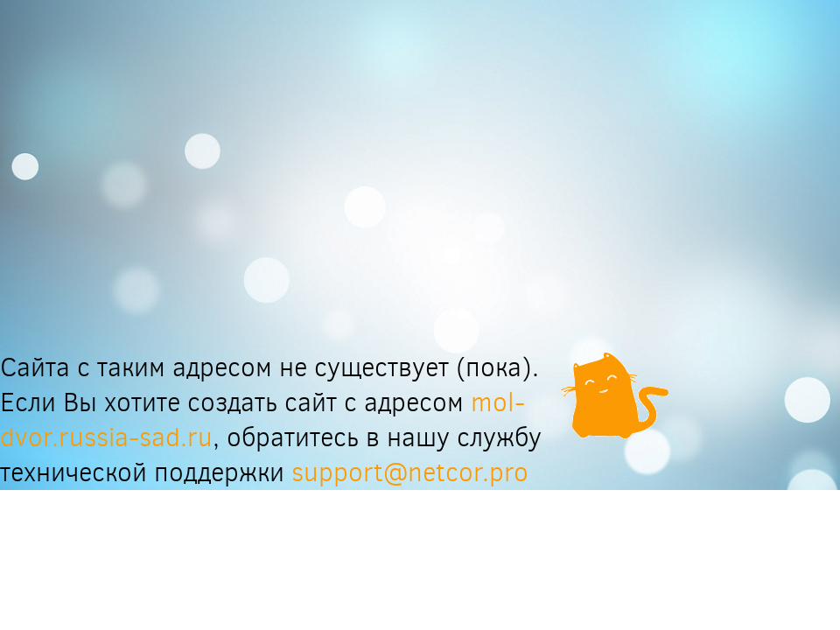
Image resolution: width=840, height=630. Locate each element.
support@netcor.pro (410, 472)
